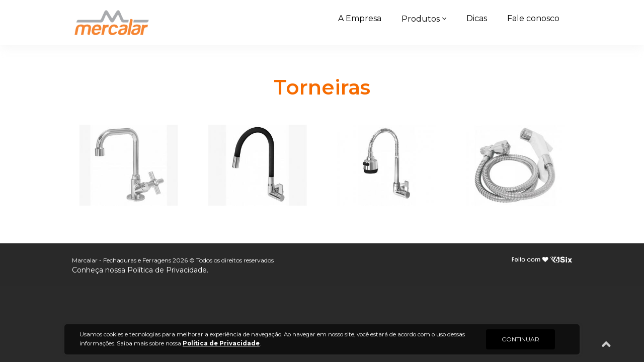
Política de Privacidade (167, 270)
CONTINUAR (520, 339)
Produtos (421, 19)
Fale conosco (533, 18)
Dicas (477, 18)
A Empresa (360, 18)
